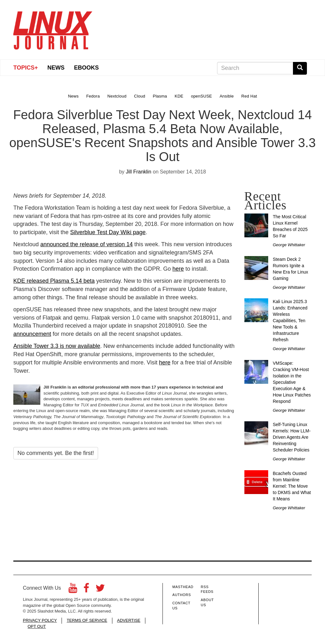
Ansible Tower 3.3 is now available (57, 346)
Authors (182, 595)
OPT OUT (37, 626)
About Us (207, 602)
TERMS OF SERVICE (87, 620)
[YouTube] (73, 590)
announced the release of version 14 (86, 244)
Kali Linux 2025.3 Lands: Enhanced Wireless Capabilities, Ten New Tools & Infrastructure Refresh (290, 321)
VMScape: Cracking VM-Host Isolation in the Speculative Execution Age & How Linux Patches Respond (292, 382)
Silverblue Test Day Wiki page (108, 232)
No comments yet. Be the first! (56, 453)
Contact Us (181, 606)
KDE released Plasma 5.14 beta (54, 281)
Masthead (183, 587)
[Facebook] (86, 590)
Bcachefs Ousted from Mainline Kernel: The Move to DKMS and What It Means (292, 486)
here (178, 269)
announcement (32, 334)
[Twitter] (100, 590)
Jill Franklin (139, 172)
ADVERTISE (129, 620)
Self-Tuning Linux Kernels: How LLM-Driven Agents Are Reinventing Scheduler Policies (292, 437)
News (56, 68)
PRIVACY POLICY (40, 620)
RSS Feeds (207, 589)
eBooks (86, 68)
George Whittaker (289, 245)
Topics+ (26, 68)
